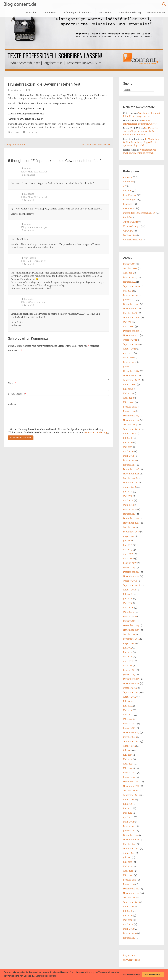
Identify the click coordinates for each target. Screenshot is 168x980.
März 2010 (128, 929)
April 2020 (128, 398)
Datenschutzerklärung (129, 13)
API (125, 186)
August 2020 (130, 384)
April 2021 (128, 353)
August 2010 (129, 907)
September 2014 (131, 692)
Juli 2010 (128, 911)
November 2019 (131, 420)
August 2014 (129, 697)
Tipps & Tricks (50, 13)
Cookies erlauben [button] (153, 974)
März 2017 (128, 558)
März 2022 (129, 326)
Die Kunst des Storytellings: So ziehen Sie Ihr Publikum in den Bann (141, 131)
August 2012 (129, 799)
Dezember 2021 (131, 331)
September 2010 (131, 902)
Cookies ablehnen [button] (131, 974)
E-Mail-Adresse (17, 394)
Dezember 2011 (131, 835)
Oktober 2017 (130, 527)
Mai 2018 (128, 496)
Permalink (29, 175)
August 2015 (129, 643)
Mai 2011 (128, 866)
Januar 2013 (129, 777)
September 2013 (131, 741)
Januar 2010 (129, 938)
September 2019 (132, 429)
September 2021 (131, 344)
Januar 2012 (129, 831)
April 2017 (128, 554)
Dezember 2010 (131, 889)
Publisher (128, 217)
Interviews (129, 208)
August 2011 (129, 853)
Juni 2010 (128, 915)
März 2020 (129, 402)
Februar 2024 (130, 277)
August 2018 (129, 487)
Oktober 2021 (130, 340)
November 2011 (131, 840)
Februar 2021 (130, 362)
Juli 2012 (128, 804)
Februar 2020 (130, 407)
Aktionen (15, 132)
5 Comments (31, 132)
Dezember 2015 (131, 625)
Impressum (105, 13)
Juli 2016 (128, 594)
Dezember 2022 (131, 304)
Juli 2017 (127, 541)
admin (27, 169)
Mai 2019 (128, 447)
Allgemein (128, 182)
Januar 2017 (129, 567)
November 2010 (131, 893)
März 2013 (128, 768)
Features (128, 204)
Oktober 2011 (130, 844)
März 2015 (128, 666)
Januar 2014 (129, 728)
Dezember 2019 (131, 416)
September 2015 (131, 639)
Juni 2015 (128, 652)
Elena (31, 90)
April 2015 (128, 661)
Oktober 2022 (130, 313)
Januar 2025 (129, 264)
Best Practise (130, 195)
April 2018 (128, 500)
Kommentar (15, 350)
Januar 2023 (129, 300)
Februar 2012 (130, 826)
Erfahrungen (130, 199)
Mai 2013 (128, 759)
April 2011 (128, 871)
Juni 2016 (128, 599)
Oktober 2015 (130, 634)
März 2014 (128, 719)
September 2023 (132, 286)
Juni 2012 (128, 808)
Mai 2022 (128, 322)
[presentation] (28, 420)
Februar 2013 (130, 773)
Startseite (31, 13)
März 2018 (128, 505)
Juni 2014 (128, 706)
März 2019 (129, 456)
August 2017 (129, 536)
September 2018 (131, 483)
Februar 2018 (130, 509)
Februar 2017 (130, 563)
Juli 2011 (127, 857)
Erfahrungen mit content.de (78, 13)
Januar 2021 (129, 367)
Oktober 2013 (130, 737)
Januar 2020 (129, 411)
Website (12, 404)
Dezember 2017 (131, 518)
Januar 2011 (129, 884)
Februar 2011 (130, 880)
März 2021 (128, 358)
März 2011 (128, 875)
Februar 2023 (130, 295)
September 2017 (131, 532)
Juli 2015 (127, 648)
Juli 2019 (128, 438)
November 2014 (131, 683)
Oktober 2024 (130, 268)
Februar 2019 (130, 460)
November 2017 (131, 523)
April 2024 (128, 273)
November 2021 (131, 335)
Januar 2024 (129, 282)
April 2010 (128, 924)
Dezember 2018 (131, 469)
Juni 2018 (128, 492)
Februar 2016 (130, 616)
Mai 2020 (128, 393)
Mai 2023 (128, 291)
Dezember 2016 (131, 572)
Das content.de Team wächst (97, 144)
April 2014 (128, 715)
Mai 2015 (128, 657)
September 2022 (132, 317)
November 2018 (131, 474)
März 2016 (129, 612)
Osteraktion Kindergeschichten (139, 213)
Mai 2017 (128, 550)
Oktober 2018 (130, 478)
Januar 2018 (129, 514)
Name (12, 383)
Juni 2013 (128, 755)
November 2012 (131, 786)
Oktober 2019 (130, 425)
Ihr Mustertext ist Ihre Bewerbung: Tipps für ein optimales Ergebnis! (141, 142)
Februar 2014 (130, 724)
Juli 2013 (127, 750)
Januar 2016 (129, 621)
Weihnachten (130, 235)
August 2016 (130, 590)
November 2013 (131, 732)
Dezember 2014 (131, 679)
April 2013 (128, 764)
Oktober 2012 (130, 790)
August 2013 (129, 746)
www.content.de (156, 13)
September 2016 (132, 585)
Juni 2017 (128, 545)
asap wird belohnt (15, 144)
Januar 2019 (129, 465)
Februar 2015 (130, 670)
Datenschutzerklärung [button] (46, 976)
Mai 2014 (128, 710)
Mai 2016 (128, 603)
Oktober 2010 (130, 898)
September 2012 (131, 795)
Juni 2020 (128, 389)
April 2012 (128, 817)
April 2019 (128, 451)
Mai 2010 (128, 920)
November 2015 (131, 630)
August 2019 (130, 433)
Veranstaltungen (132, 226)
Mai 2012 (128, 813)
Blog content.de (20, 4)
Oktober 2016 (130, 581)
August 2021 (129, 349)
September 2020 (132, 380)
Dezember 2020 (131, 371)
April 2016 (128, 608)
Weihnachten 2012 (133, 240)
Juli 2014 (128, 701)
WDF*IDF (128, 231)
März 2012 (128, 822)
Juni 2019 (128, 442)
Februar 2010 (130, 933)
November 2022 (131, 309)
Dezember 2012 (131, 782)
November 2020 (131, 375)
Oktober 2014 (130, 688)
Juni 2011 (128, 862)
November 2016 (131, 576)
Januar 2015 (129, 674)
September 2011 (131, 848)
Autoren (127, 191)
